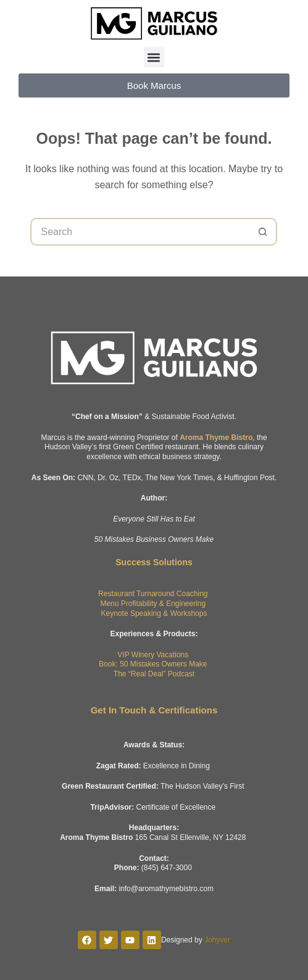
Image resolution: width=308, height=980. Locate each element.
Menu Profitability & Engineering (153, 604)
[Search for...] (140, 232)
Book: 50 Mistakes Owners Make (153, 664)
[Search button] (263, 232)
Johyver (217, 940)
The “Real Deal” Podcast (154, 674)
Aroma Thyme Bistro (216, 438)
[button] (154, 57)
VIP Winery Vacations (153, 655)
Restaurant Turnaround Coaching (153, 594)
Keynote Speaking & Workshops (154, 613)
